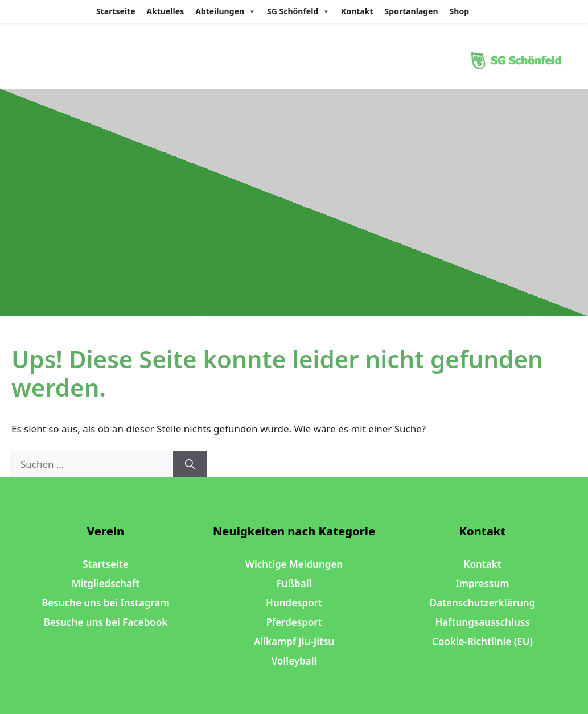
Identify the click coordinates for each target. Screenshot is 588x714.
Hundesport (294, 603)
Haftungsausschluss (482, 622)
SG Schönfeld (298, 11)
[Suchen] (190, 464)
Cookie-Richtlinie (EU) (482, 641)
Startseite (116, 11)
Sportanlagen (412, 11)
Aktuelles (166, 11)
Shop (459, 11)
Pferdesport (294, 622)
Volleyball (294, 661)
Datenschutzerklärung (483, 603)
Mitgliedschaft (106, 583)
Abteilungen (225, 11)
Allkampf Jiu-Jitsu (294, 641)
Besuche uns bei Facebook (106, 622)
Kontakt (357, 11)
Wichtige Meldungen (294, 564)
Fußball (294, 583)
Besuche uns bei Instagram (106, 603)
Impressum (482, 583)
